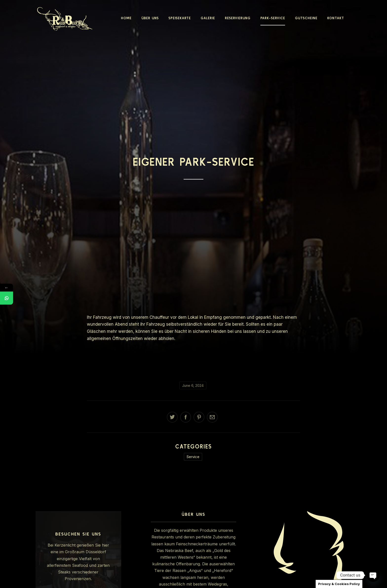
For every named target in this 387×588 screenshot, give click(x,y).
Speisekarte (180, 18)
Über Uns (150, 18)
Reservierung (238, 18)
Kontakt (336, 18)
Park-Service (273, 18)
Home (126, 18)
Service (193, 457)
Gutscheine (306, 18)
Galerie (208, 18)
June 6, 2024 (193, 385)
